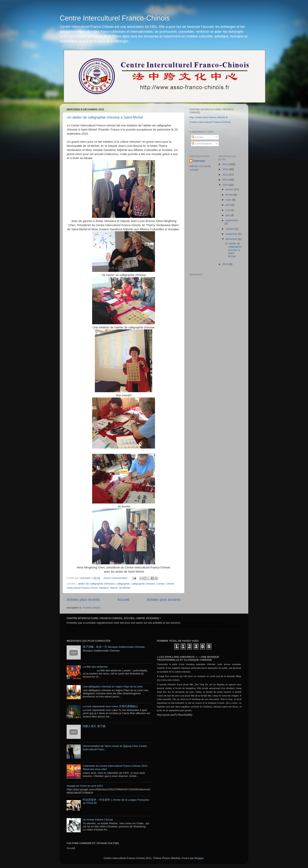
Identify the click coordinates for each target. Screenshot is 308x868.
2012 (226, 169)
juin (228, 215)
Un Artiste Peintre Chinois (98, 820)
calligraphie (123, 584)
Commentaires (202, 144)
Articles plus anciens (164, 600)
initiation (104, 588)
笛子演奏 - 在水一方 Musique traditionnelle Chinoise (114, 647)
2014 (226, 180)
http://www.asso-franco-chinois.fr (209, 117)
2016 (226, 264)
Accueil (123, 600)
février (230, 195)
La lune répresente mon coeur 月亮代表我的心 (110, 706)
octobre (231, 229)
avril (229, 205)
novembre (232, 234)
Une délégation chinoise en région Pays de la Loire (113, 687)
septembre (232, 220)
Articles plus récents (83, 600)
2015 (226, 185)
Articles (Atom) (92, 608)
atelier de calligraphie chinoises (96, 584)
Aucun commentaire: (116, 578)
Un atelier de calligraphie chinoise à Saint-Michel (105, 117)
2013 (226, 175)
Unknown (199, 161)
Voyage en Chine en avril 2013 (85, 786)
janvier (230, 189)
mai (228, 210)
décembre (232, 239)
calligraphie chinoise (143, 584)
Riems (114, 588)
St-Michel (125, 588)
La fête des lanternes (95, 667)
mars (229, 200)
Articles (198, 137)
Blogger (199, 858)
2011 (226, 164)
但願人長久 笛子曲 (94, 726)
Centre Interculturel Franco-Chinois (115, 18)
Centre (161, 584)
